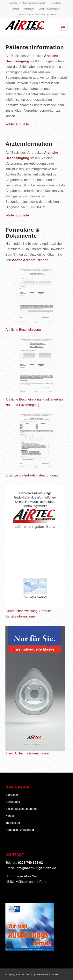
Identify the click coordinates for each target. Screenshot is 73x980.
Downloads (56, 3)
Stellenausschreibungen (35, 3)
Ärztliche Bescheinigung (23, 330)
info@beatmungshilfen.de (36, 868)
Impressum (29, 9)
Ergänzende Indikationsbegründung (32, 475)
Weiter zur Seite (17, 124)
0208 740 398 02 (48, 15)
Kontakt (15, 9)
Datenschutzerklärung (49, 9)
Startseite (14, 3)
